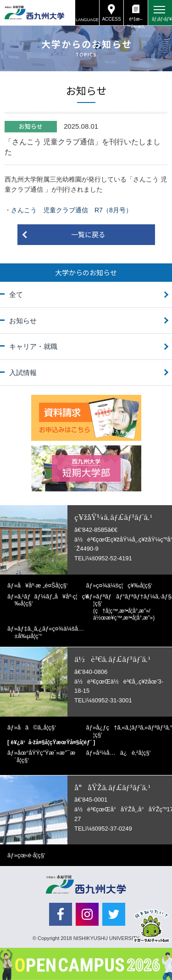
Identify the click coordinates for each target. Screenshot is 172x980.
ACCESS (111, 19)
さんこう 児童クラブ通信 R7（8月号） (72, 210)
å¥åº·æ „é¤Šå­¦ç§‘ (43, 585)
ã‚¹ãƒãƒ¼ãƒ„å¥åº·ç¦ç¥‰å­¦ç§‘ (52, 600)
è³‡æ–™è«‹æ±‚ (136, 21)
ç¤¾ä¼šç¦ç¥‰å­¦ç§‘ (124, 585)
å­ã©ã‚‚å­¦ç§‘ (37, 727)
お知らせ (23, 321)
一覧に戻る (88, 234)
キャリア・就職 (33, 346)
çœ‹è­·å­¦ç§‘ (31, 855)
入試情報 (23, 373)
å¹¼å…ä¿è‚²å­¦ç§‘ (123, 753)
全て (16, 294)
